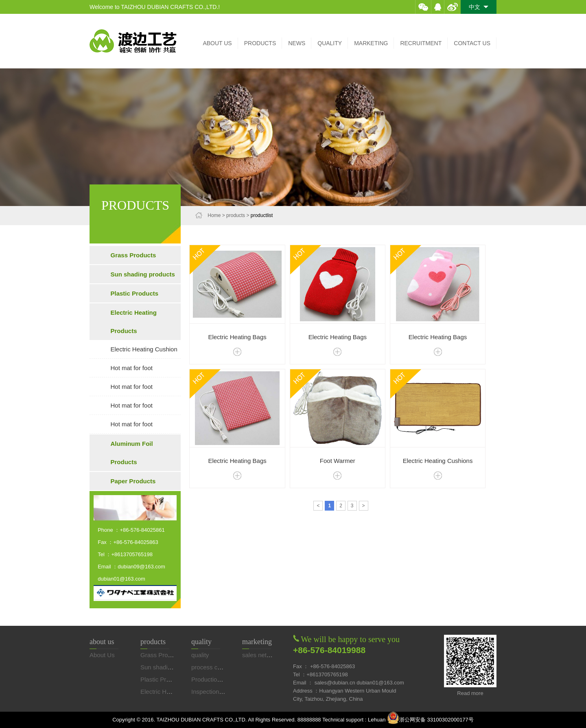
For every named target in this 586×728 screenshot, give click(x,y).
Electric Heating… (165, 692)
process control (212, 667)
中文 (479, 7)
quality (200, 655)
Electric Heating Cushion (144, 349)
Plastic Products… (165, 679)
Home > (217, 215)
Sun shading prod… (167, 667)
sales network (261, 655)
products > (238, 215)
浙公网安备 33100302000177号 (430, 720)
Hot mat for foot (132, 368)
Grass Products (133, 255)
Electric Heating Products (134, 322)
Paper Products (133, 481)
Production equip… (217, 679)
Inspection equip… (216, 692)
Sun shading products (143, 274)
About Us (102, 655)
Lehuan (377, 720)
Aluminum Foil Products (132, 453)
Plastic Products (135, 293)
